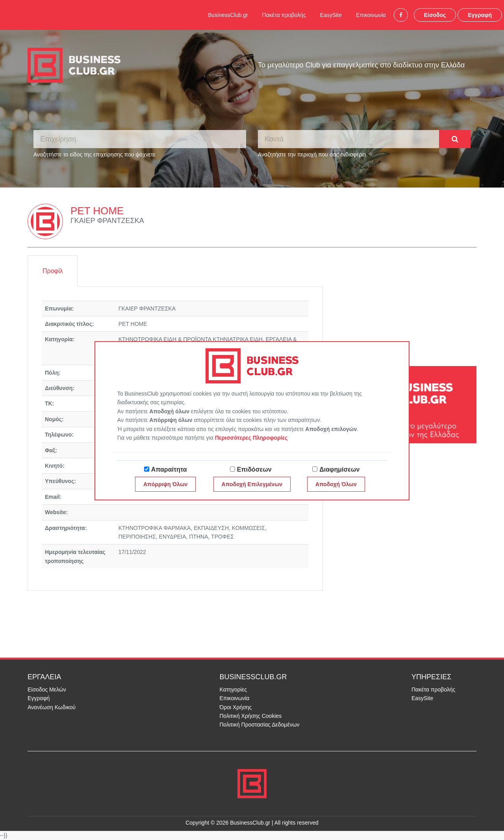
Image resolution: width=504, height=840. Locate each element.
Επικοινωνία (371, 15)
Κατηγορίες (233, 689)
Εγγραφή (480, 15)
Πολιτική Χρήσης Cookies (251, 716)
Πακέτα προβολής (284, 15)
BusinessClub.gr (228, 15)
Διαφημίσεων (339, 469)
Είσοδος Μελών (47, 689)
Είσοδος (435, 15)
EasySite (331, 15)
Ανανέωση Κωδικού (52, 707)
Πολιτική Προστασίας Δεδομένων (260, 725)
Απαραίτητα (169, 469)
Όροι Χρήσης (236, 707)
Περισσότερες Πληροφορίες (251, 438)
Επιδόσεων (254, 469)
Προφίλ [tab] (53, 271)
